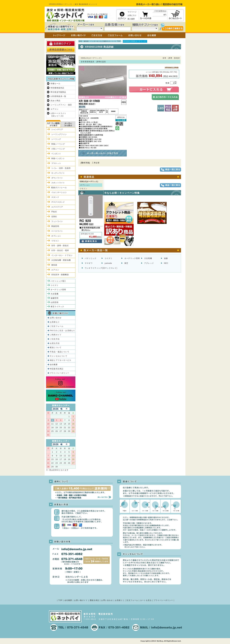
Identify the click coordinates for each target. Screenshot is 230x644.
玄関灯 (54, 217)
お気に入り (132, 15)
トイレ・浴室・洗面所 (61, 168)
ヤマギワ (89, 263)
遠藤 (166, 258)
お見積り (119, 600)
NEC (166, 263)
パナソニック (91, 258)
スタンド (55, 197)
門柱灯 (54, 212)
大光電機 (148, 258)
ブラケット (56, 163)
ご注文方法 (55, 339)
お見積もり (55, 322)
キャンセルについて (59, 356)
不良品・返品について (60, 352)
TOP (60, 600)
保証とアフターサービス (61, 360)
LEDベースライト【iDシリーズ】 (58, 115)
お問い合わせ (56, 318)
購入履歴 (131, 19)
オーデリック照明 (132, 258)
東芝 (126, 263)
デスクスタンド (58, 202)
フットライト (57, 221)
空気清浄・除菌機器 (60, 275)
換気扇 (54, 265)
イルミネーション (59, 192)
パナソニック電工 (58, 281)
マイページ (132, 12)
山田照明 (54, 302)
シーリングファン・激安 (61, 105)
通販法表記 (94, 600)
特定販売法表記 (57, 369)
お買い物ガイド (81, 600)
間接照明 (55, 226)
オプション (56, 236)
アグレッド (149, 263)
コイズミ (108, 258)
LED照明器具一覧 (58, 96)
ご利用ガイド (56, 335)
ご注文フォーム (57, 326)
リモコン (55, 241)
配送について (56, 348)
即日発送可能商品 (58, 92)
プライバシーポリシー (60, 373)
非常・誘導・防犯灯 (60, 246)
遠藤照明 (54, 298)
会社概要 (54, 365)
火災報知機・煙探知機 (61, 260)
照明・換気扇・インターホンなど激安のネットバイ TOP (100, 41)
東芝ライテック (57, 307)
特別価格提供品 (57, 88)
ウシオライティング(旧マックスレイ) (101, 268)
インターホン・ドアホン (62, 255)
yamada (108, 263)
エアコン (54, 109)
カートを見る (146, 600)
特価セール (55, 84)
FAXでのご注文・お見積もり (62, 331)
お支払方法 (55, 343)
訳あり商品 (55, 101)
